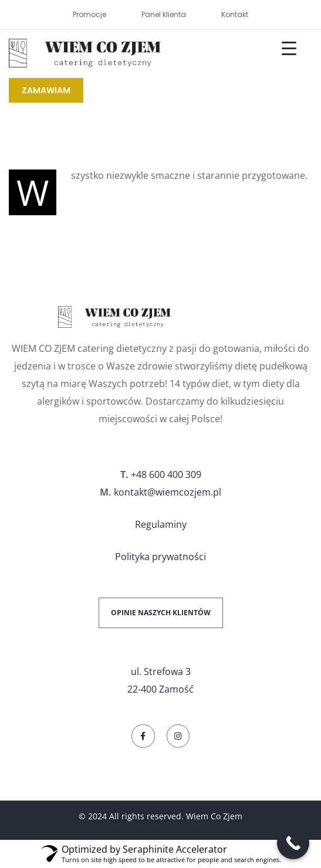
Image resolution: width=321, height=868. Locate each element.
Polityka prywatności (160, 557)
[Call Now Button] (293, 843)
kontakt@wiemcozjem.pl (168, 492)
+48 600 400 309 (166, 474)
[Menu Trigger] (282, 48)
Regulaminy (161, 524)
